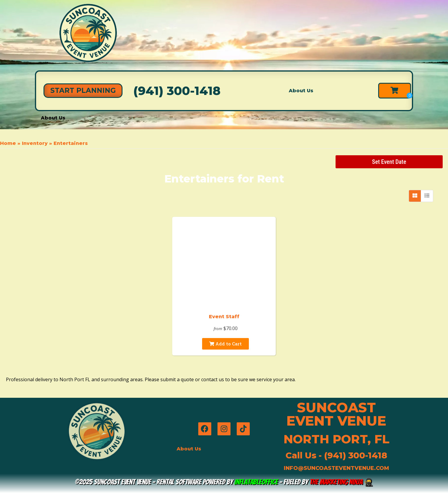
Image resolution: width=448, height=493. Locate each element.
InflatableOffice (256, 482)
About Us (301, 91)
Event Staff (224, 317)
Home (8, 143)
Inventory (35, 143)
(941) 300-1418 (177, 91)
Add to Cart (225, 344)
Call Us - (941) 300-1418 (336, 455)
